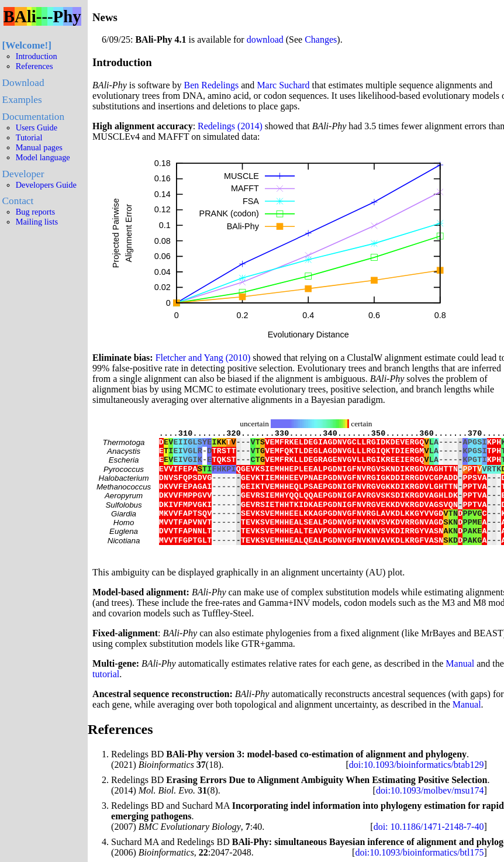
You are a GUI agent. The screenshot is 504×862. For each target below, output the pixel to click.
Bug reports (36, 212)
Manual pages (39, 147)
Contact (18, 201)
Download (23, 83)
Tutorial (29, 137)
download (265, 39)
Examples (22, 100)
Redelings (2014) (230, 126)
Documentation (33, 117)
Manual (460, 688)
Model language (43, 157)
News (105, 17)
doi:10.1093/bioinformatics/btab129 (417, 789)
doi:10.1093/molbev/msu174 (430, 815)
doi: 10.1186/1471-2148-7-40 (429, 851)
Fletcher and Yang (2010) (203, 358)
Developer (23, 174)
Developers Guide (46, 185)
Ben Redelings (212, 85)
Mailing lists (37, 222)
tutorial (106, 699)
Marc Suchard (283, 85)
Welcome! (27, 45)
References (34, 66)
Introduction (37, 56)
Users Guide (37, 127)
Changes (321, 39)
